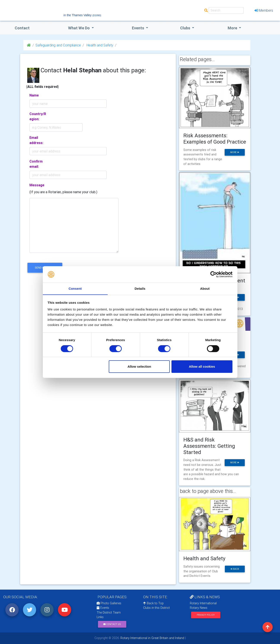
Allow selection (139, 367)
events (138, 28)
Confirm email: (36, 164)
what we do (79, 28)
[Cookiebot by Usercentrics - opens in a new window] (214, 274)
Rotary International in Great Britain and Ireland (152, 638)
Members (264, 10)
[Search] (226, 10)
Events (103, 608)
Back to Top (153, 603)
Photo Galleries (109, 603)
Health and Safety (99, 45)
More (233, 28)
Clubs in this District (156, 608)
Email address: (36, 140)
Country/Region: (38, 116)
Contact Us (112, 624)
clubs (186, 28)
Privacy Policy (206, 615)
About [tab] (205, 289)
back (235, 569)
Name (34, 95)
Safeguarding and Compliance (58, 45)
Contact (22, 28)
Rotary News (199, 608)
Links (100, 617)
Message (37, 185)
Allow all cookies (202, 367)
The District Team (109, 612)
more (235, 152)
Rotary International (203, 603)
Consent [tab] (75, 289)
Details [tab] (140, 289)
